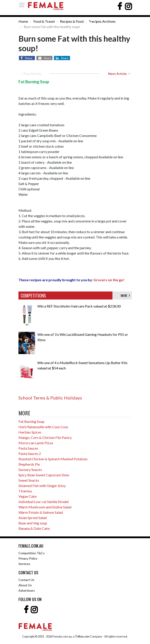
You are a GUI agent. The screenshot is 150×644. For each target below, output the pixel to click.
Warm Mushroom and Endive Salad (45, 507)
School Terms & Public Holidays (50, 398)
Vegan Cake (28, 496)
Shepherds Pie (29, 464)
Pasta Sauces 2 (30, 453)
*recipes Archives (102, 21)
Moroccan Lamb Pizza (36, 443)
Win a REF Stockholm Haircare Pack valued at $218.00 (79, 306)
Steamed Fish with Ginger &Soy (42, 486)
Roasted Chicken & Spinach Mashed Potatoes (53, 459)
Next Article (119, 74)
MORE (125, 295)
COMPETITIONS (33, 296)
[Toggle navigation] (23, 5)
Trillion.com (82, 636)
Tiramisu (25, 491)
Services (24, 564)
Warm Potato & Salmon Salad (41, 512)
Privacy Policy (28, 558)
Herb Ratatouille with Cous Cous (43, 427)
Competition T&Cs (32, 553)
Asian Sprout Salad (33, 518)
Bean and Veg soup (33, 523)
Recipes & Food (72, 21)
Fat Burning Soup (31, 421)
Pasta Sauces (28, 448)
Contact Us (26, 580)
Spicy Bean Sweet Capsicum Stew (44, 475)
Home (23, 21)
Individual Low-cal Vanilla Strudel (44, 502)
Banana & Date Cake (34, 528)
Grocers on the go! (109, 280)
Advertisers (27, 590)
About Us (25, 585)
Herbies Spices (30, 432)
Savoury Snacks (30, 470)
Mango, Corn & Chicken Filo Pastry (45, 437)
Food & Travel (44, 21)
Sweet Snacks (29, 480)
